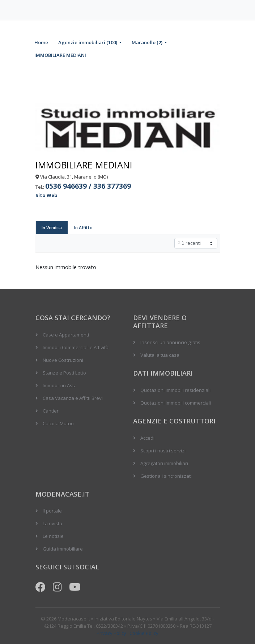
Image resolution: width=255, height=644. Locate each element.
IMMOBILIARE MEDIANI (60, 55)
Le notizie (53, 536)
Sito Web (46, 195)
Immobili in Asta (60, 385)
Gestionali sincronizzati (166, 476)
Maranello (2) (148, 42)
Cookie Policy (144, 633)
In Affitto (83, 228)
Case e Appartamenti (66, 335)
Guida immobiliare (63, 549)
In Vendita (52, 228)
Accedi (147, 438)
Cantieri (51, 411)
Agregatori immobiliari (164, 463)
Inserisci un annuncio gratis (170, 342)
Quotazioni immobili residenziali (175, 390)
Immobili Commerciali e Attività (76, 347)
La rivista (52, 523)
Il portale (52, 511)
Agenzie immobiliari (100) (88, 42)
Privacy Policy (111, 633)
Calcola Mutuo (58, 423)
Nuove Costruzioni (63, 360)
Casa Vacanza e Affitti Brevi (73, 398)
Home (41, 42)
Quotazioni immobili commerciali (176, 403)
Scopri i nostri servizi (163, 451)
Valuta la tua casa (160, 355)
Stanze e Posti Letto (64, 373)
